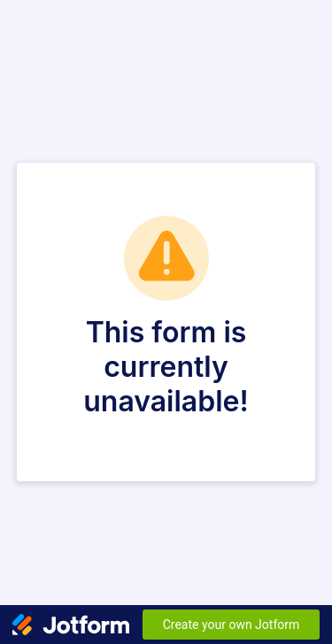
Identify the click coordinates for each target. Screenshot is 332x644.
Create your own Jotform (232, 625)
